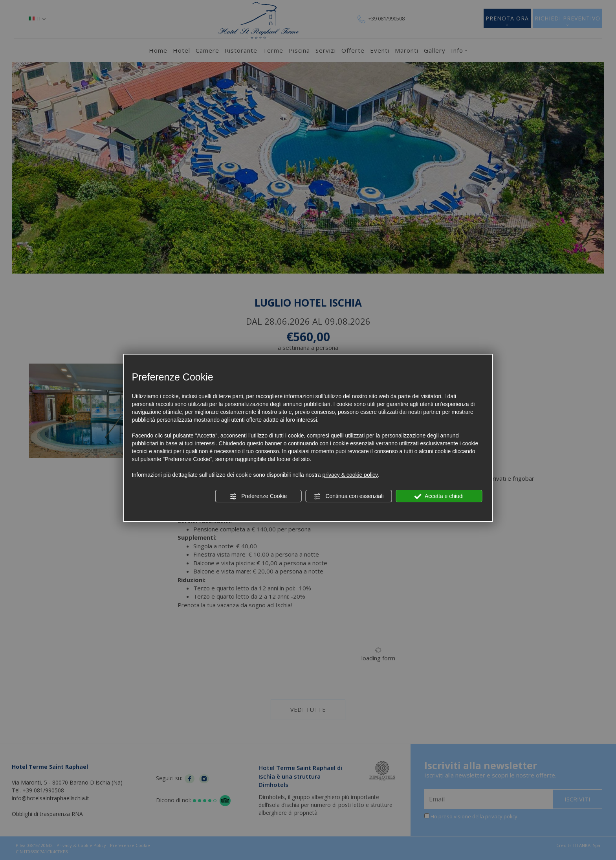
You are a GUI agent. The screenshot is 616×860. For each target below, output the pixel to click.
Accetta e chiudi (439, 496)
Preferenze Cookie (258, 496)
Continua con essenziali (349, 496)
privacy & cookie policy (350, 475)
